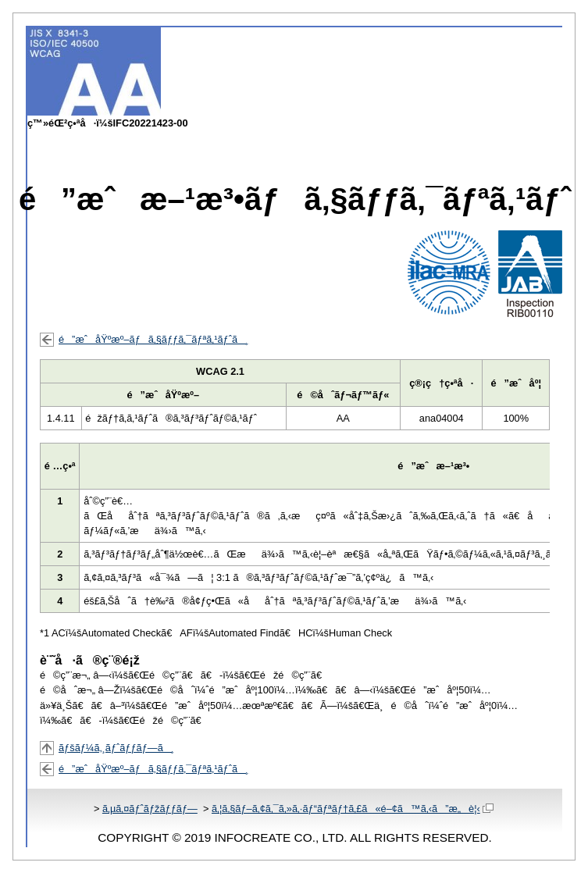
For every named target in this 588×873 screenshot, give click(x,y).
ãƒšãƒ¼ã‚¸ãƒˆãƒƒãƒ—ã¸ (116, 748)
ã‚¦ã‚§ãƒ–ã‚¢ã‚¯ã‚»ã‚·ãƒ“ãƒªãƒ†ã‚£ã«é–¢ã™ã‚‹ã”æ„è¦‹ (353, 809)
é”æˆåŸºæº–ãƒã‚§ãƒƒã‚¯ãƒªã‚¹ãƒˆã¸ (153, 339)
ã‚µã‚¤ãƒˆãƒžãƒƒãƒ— (150, 809)
